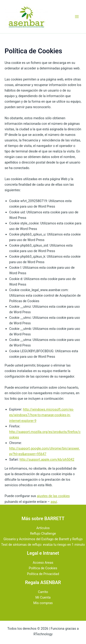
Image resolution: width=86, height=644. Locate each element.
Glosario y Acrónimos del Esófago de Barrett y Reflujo (43, 539)
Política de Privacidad (43, 574)
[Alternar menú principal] (77, 17)
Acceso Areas (43, 563)
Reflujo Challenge (43, 534)
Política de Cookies (43, 568)
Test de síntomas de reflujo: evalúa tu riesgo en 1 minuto (43, 545)
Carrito (43, 592)
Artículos (43, 528)
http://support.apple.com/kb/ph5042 (47, 459)
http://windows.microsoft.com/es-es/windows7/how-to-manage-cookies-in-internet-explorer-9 (42, 415)
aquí (54, 502)
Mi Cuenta (43, 597)
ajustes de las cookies (53, 496)
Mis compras (43, 603)
